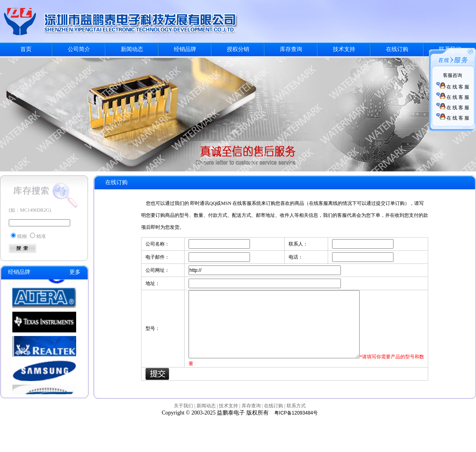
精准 (41, 236)
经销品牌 (185, 49)
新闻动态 (132, 49)
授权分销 (238, 49)
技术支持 (344, 49)
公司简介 (79, 49)
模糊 (22, 236)
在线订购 (397, 49)
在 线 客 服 (453, 87)
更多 (75, 272)
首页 (26, 49)
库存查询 (291, 49)
